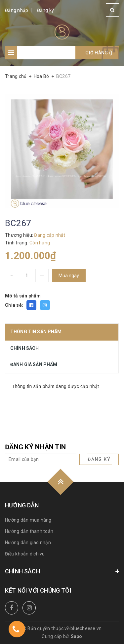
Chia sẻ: (14, 305)
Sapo (77, 636)
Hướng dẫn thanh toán (29, 531)
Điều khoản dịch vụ (25, 554)
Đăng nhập (17, 10)
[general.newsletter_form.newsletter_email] (41, 459)
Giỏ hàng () (99, 53)
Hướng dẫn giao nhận (28, 543)
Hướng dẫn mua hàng (28, 520)
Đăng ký (46, 10)
